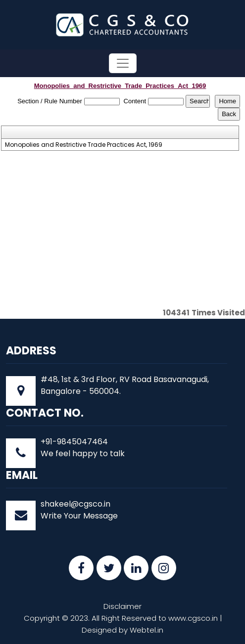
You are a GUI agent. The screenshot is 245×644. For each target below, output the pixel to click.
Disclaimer (122, 606)
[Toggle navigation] (123, 63)
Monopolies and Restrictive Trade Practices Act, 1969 (84, 145)
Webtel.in (147, 630)
